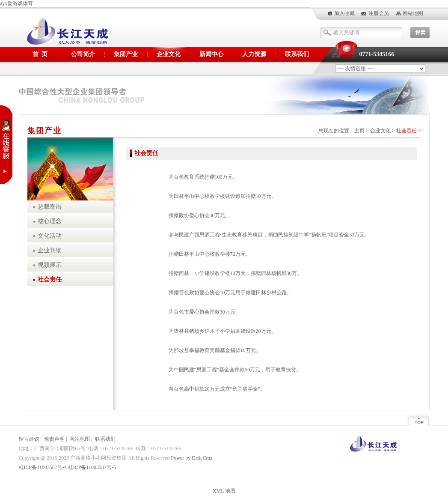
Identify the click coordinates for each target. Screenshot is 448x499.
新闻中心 (211, 54)
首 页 (40, 54)
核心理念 (50, 221)
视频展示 (50, 265)
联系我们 (297, 54)
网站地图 (413, 13)
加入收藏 (344, 13)
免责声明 (54, 439)
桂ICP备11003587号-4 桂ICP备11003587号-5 (67, 467)
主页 (359, 131)
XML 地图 (224, 491)
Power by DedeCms (192, 458)
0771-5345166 (377, 54)
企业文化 (169, 54)
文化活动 (50, 236)
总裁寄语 (50, 207)
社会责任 (406, 131)
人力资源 (254, 54)
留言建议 (29, 439)
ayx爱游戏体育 (16, 3)
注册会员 (379, 13)
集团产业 (126, 54)
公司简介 (83, 54)
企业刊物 (50, 250)
